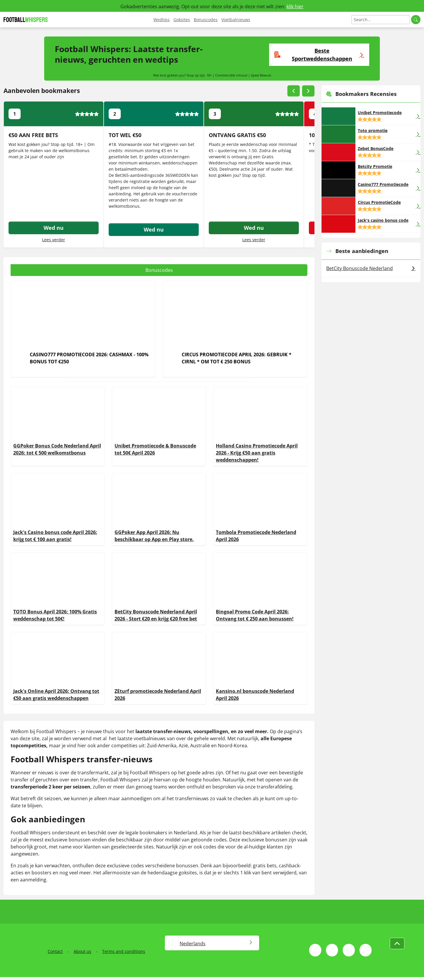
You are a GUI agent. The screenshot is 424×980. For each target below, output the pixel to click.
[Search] (381, 20)
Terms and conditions (124, 951)
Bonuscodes (206, 20)
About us (82, 951)
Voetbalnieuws (236, 20)
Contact (55, 951)
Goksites (182, 20)
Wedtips (162, 20)
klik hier (295, 6)
